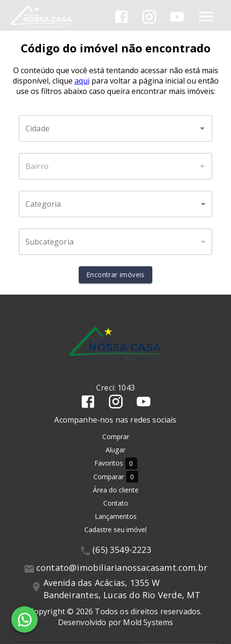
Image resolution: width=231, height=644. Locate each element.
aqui (82, 81)
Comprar (116, 436)
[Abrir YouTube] (177, 17)
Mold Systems (148, 622)
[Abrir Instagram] (149, 17)
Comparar (116, 477)
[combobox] (115, 128)
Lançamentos (116, 516)
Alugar (115, 450)
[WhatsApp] (25, 619)
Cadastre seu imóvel (115, 530)
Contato (116, 503)
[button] (115, 204)
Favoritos (116, 463)
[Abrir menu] (206, 17)
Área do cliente (116, 490)
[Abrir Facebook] (121, 17)
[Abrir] (202, 128)
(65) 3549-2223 (122, 550)
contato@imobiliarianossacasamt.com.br (122, 568)
